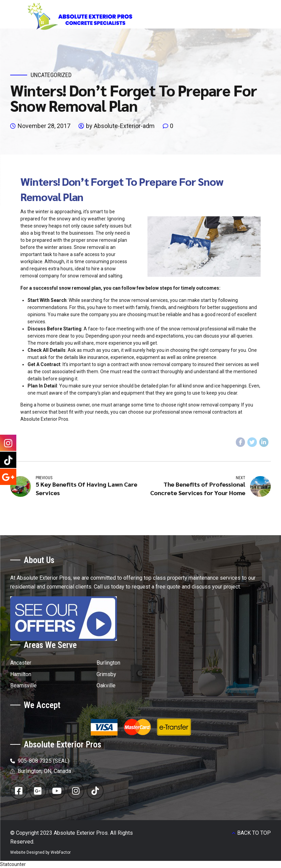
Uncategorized (51, 75)
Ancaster (21, 663)
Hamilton (21, 674)
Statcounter (13, 864)
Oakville (106, 685)
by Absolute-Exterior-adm (120, 126)
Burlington (108, 663)
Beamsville (23, 685)
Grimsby (106, 674)
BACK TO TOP (254, 833)
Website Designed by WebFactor (40, 852)
